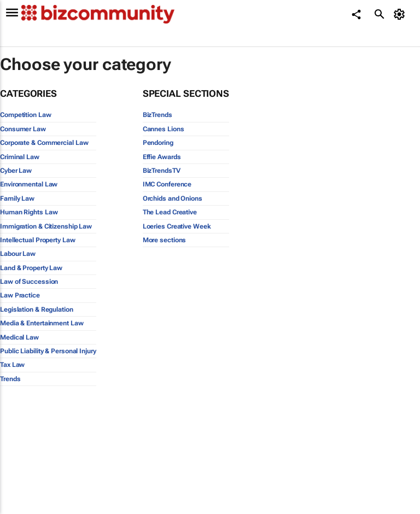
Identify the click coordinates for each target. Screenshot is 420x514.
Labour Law (18, 254)
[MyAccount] (401, 14)
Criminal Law (20, 157)
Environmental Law (29, 184)
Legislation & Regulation (37, 309)
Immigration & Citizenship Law (46, 226)
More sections (165, 240)
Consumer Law (23, 129)
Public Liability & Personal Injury (48, 351)
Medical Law (19, 337)
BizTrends (157, 115)
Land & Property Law (31, 268)
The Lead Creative (170, 212)
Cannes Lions (164, 129)
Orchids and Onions (173, 198)
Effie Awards (162, 157)
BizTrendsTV (162, 171)
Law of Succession (29, 282)
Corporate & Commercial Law (44, 143)
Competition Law (26, 115)
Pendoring (158, 143)
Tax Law (12, 365)
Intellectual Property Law (38, 240)
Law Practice (20, 295)
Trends (10, 379)
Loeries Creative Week (177, 226)
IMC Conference (167, 184)
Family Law (17, 198)
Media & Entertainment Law (42, 323)
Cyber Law (16, 171)
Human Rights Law (29, 212)
